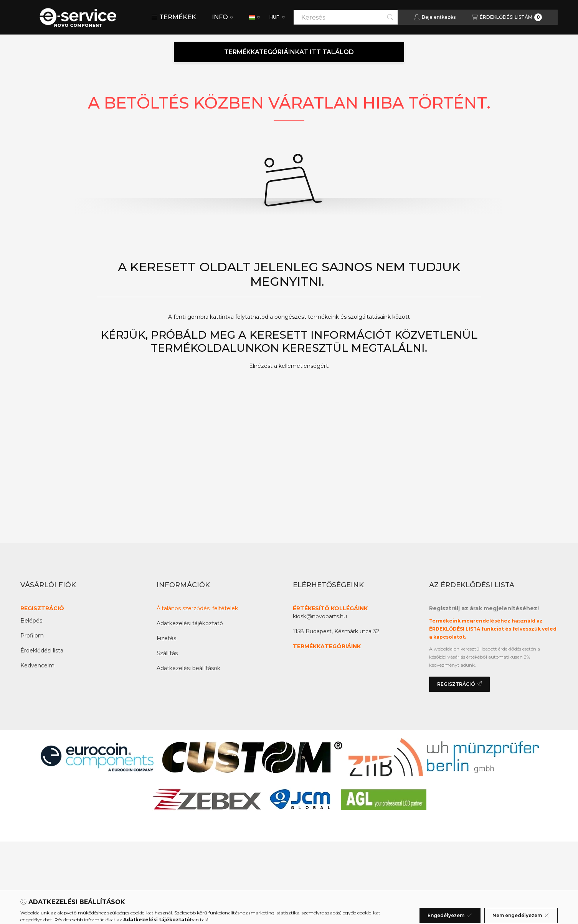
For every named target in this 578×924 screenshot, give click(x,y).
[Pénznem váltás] (277, 17)
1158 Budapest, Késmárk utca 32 (336, 631)
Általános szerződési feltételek (197, 608)
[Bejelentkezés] (435, 17)
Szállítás (167, 653)
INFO (222, 17)
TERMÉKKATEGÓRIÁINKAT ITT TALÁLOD (289, 52)
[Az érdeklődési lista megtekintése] (507, 17)
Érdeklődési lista (42, 651)
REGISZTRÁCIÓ (42, 608)
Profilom (32, 636)
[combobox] (346, 17)
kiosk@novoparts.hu (320, 616)
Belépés (31, 621)
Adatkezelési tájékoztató (190, 623)
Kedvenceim (37, 665)
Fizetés (166, 638)
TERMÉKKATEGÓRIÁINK (327, 646)
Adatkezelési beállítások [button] (188, 668)
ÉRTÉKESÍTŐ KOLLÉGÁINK (330, 608)
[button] (174, 17)
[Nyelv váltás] (254, 17)
